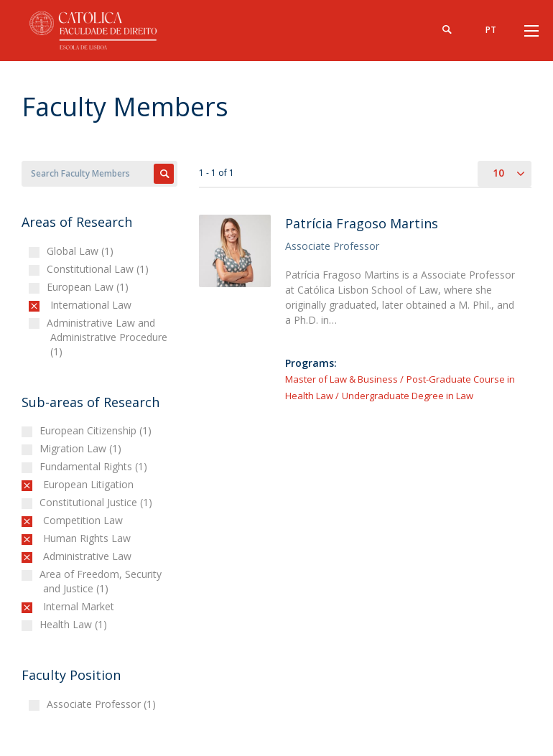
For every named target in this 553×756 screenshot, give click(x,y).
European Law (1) (89, 287)
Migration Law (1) (82, 448)
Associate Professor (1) (103, 704)
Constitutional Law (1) (99, 269)
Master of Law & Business (341, 379)
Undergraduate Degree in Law (408, 396)
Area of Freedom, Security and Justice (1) (102, 581)
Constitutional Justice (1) (98, 502)
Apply (164, 174)
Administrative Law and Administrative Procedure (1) (109, 337)
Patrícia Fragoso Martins (362, 223)
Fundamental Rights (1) (95, 466)
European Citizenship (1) (97, 430)
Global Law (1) (82, 251)
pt (491, 30)
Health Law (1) (75, 624)
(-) (54, 305)
